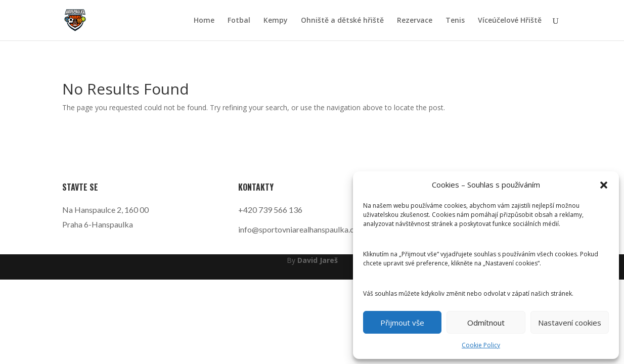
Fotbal (239, 21)
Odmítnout (486, 323)
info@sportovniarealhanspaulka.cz (298, 229)
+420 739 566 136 (270, 210)
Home (204, 21)
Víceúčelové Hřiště (510, 21)
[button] (604, 185)
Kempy (276, 21)
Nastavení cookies (570, 323)
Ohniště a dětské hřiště (342, 21)
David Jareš (318, 260)
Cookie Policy (481, 345)
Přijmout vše (402, 323)
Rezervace (415, 21)
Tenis (455, 21)
